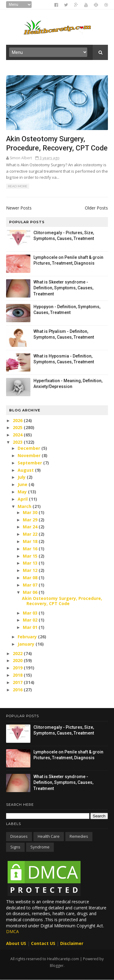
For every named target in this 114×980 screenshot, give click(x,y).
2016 (18, 690)
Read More (18, 186)
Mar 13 (31, 563)
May (23, 492)
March (25, 506)
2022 (18, 653)
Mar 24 (31, 527)
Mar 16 (31, 549)
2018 (18, 675)
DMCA (12, 931)
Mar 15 (31, 556)
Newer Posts (19, 208)
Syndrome (40, 847)
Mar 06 (31, 592)
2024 (18, 435)
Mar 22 (31, 534)
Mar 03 (31, 613)
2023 (18, 442)
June (23, 484)
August (26, 470)
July (22, 477)
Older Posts (96, 208)
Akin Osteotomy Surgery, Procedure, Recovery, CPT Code (62, 601)
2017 (18, 682)
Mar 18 (31, 541)
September (30, 463)
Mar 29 (31, 520)
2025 (18, 427)
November (30, 455)
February (28, 637)
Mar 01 (31, 627)
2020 (18, 660)
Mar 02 (31, 620)
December (29, 448)
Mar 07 (31, 585)
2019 (18, 668)
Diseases (19, 836)
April (23, 499)
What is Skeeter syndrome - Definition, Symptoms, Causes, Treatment (63, 288)
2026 (18, 420)
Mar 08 (31, 578)
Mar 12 (31, 570)
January (27, 644)
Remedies (79, 836)
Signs (15, 847)
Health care (49, 836)
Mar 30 (31, 512)
